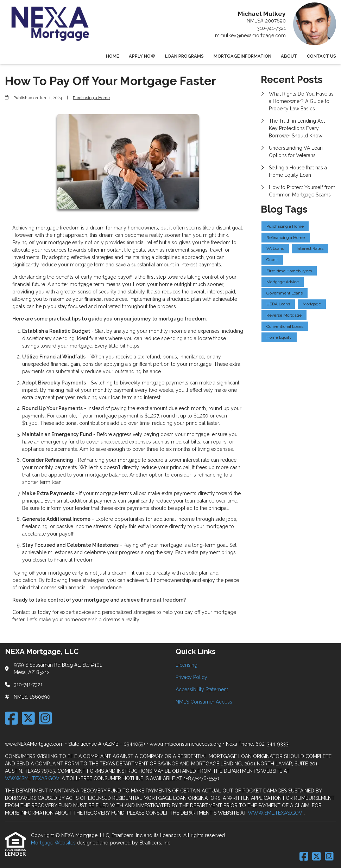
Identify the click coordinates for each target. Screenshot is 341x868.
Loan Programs (184, 56)
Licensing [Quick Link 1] (187, 665)
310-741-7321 (271, 28)
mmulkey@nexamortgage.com (250, 35)
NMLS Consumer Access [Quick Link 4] (204, 702)
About (289, 56)
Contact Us (321, 56)
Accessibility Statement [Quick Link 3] (202, 689)
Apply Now (142, 56)
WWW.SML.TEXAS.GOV (32, 778)
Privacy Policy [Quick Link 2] (191, 677)
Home (112, 56)
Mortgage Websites (54, 843)
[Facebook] (11, 718)
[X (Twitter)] (28, 718)
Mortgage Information (242, 56)
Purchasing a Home (91, 98)
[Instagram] (45, 718)
